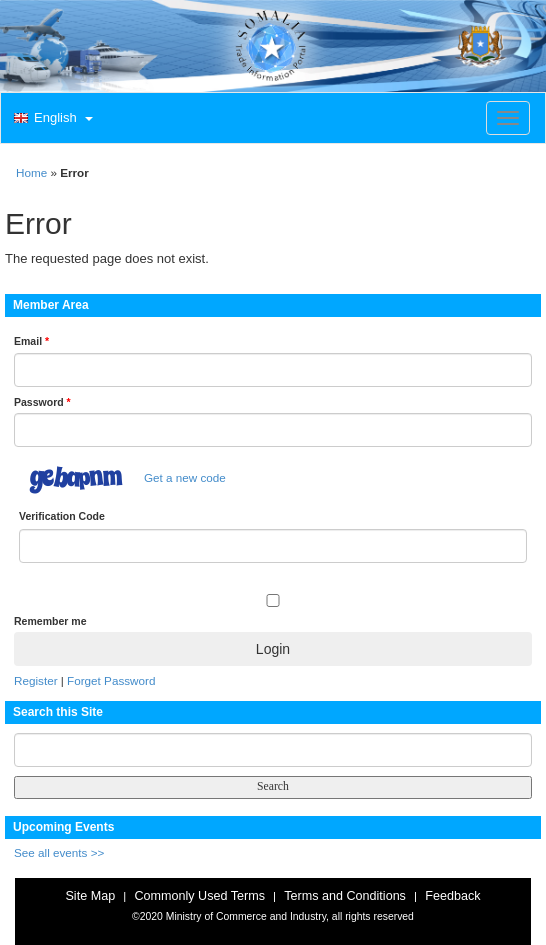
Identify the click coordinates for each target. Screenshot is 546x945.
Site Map (90, 896)
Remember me (50, 621)
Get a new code (185, 477)
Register (36, 680)
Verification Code (62, 516)
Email (31, 341)
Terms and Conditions (345, 896)
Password (42, 402)
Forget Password (111, 680)
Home (31, 172)
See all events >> (59, 852)
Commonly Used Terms (199, 896)
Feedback (452, 896)
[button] (51, 119)
